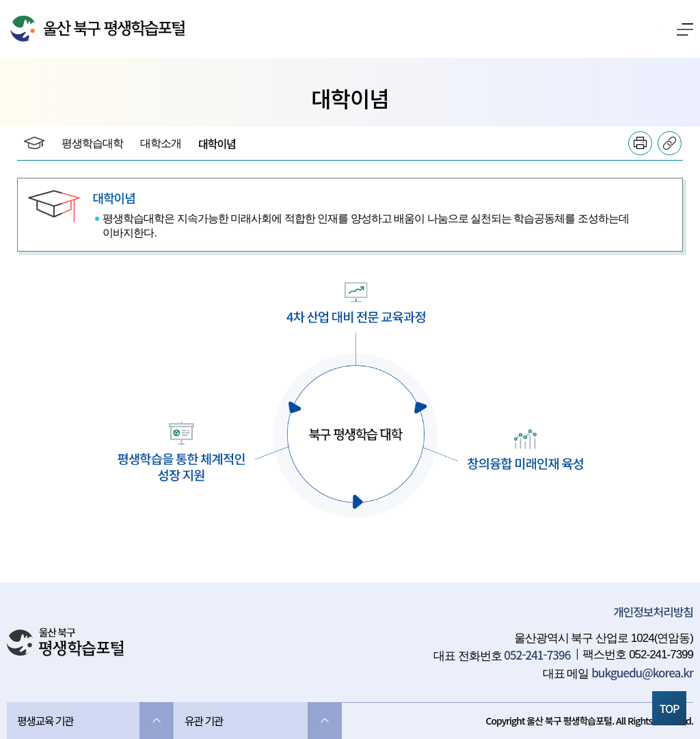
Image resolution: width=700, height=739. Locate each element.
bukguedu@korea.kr (642, 672)
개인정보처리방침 (653, 612)
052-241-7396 (537, 655)
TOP (670, 708)
